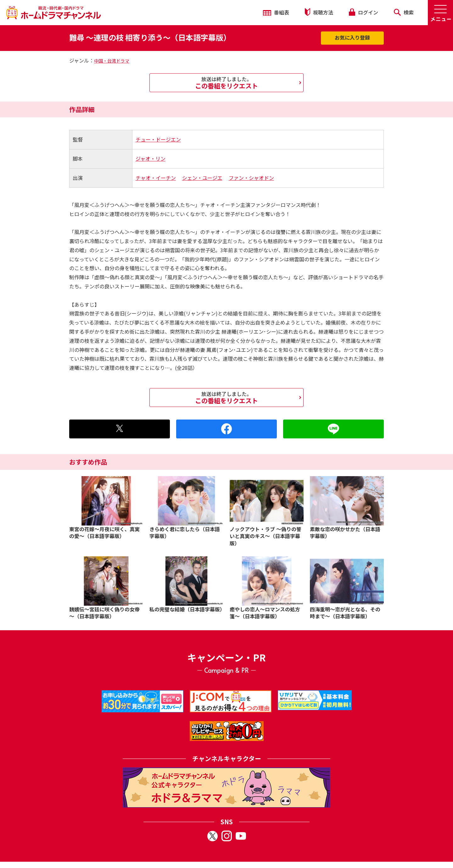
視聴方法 (319, 12)
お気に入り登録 (352, 37)
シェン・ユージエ (202, 178)
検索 (404, 12)
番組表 (276, 12)
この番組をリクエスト (226, 83)
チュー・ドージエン (158, 139)
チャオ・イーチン (156, 178)
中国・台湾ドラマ (112, 61)
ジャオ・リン (151, 159)
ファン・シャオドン (251, 178)
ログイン (363, 12)
